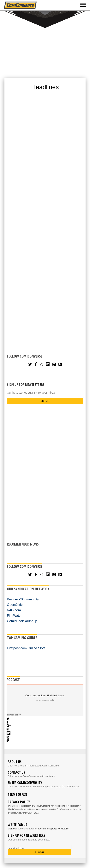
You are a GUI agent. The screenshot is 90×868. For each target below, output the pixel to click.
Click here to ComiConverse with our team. (32, 776)
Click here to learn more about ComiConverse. (34, 766)
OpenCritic (15, 605)
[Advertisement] (45, 44)
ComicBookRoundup (22, 621)
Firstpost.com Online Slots (26, 648)
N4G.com (14, 610)
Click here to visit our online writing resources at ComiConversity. (44, 787)
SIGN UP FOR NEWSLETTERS (26, 384)
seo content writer (28, 829)
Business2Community (23, 599)
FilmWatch (15, 616)
